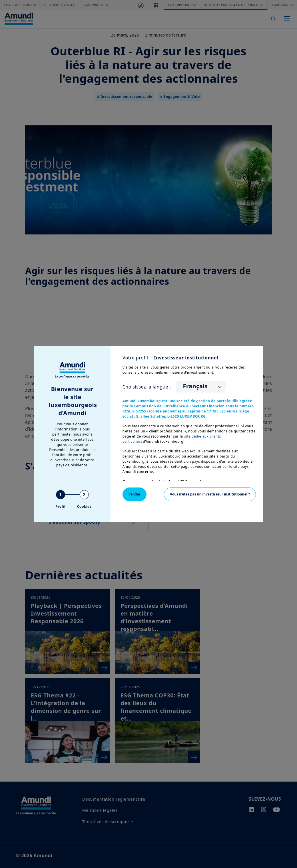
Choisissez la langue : (147, 387)
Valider (135, 494)
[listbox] (201, 387)
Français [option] (195, 386)
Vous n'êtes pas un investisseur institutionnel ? (210, 494)
